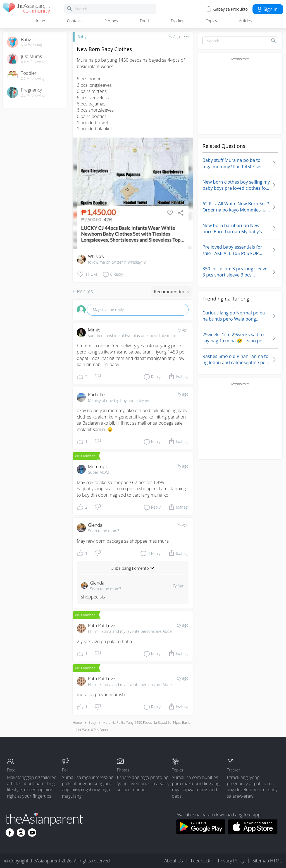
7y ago (183, 329)
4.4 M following (33, 62)
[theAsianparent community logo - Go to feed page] (27, 9)
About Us (173, 861)
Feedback (200, 861)
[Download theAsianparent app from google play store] (201, 832)
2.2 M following (33, 79)
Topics (211, 21)
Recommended (172, 292)
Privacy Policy (231, 861)
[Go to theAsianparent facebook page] (10, 833)
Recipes (111, 21)
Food (144, 21)
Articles (246, 21)
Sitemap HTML (267, 861)
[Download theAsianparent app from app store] (253, 832)
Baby (82, 37)
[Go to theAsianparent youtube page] (32, 833)
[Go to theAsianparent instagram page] (21, 833)
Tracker (177, 21)
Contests (75, 21)
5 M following (31, 45)
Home (40, 21)
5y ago (183, 625)
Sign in (267, 9)
